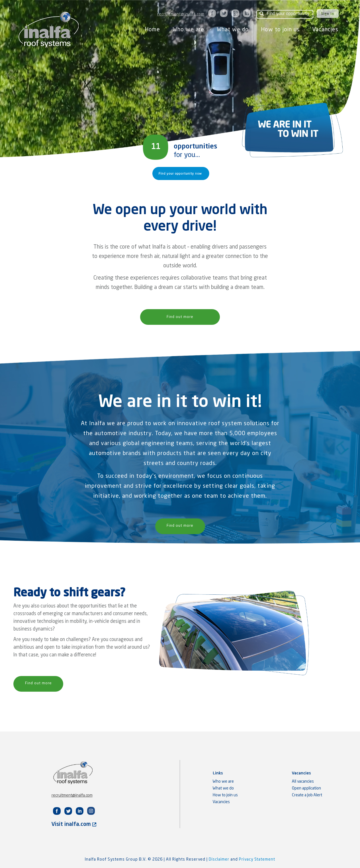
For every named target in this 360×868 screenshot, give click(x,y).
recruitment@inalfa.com (181, 14)
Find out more (180, 317)
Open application (306, 788)
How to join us (280, 30)
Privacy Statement (257, 859)
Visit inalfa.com (74, 824)
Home (153, 30)
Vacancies (325, 30)
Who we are (188, 30)
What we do (233, 30)
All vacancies (303, 782)
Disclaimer (220, 859)
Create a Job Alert (307, 795)
